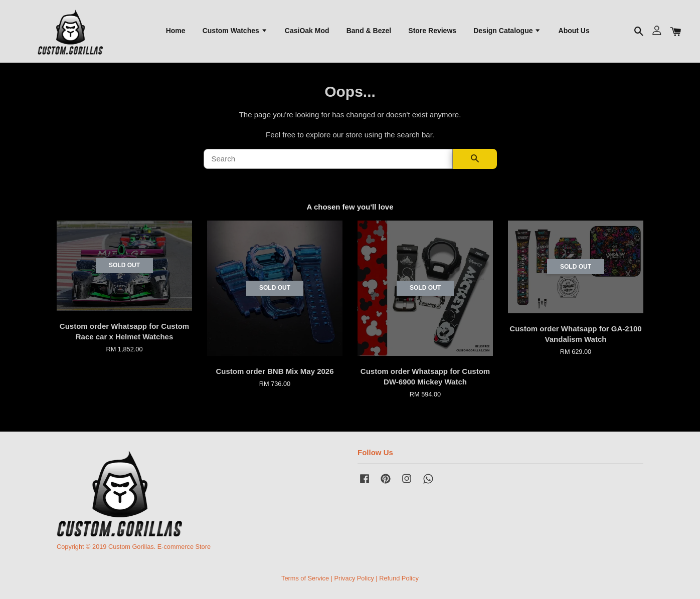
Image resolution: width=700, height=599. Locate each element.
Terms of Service (305, 578)
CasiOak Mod (307, 31)
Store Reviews (432, 31)
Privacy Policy (354, 578)
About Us (574, 31)
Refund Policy (399, 578)
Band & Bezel (369, 31)
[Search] (328, 159)
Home (176, 31)
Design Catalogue (507, 31)
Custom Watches (235, 31)
